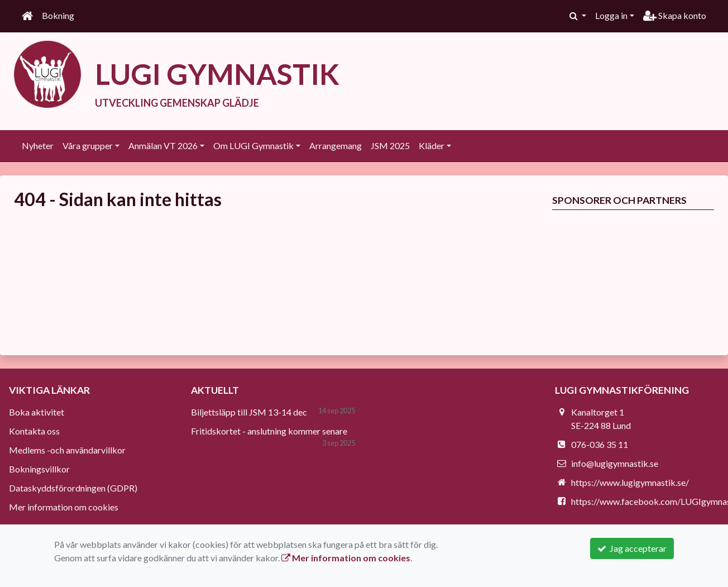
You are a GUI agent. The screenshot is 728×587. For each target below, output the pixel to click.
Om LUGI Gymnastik (253, 145)
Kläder (432, 145)
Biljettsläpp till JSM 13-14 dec (249, 412)
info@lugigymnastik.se (615, 463)
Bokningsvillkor (39, 469)
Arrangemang (336, 145)
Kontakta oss (34, 431)
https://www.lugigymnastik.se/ (630, 482)
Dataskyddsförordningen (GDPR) (73, 488)
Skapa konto (675, 15)
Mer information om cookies (64, 507)
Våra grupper (88, 145)
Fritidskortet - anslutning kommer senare (269, 431)
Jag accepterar (632, 548)
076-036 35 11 (600, 444)
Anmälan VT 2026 (163, 145)
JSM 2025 (390, 145)
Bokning (58, 15)
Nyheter (38, 145)
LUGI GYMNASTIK (217, 74)
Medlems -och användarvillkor (67, 450)
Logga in (611, 15)
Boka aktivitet (37, 412)
